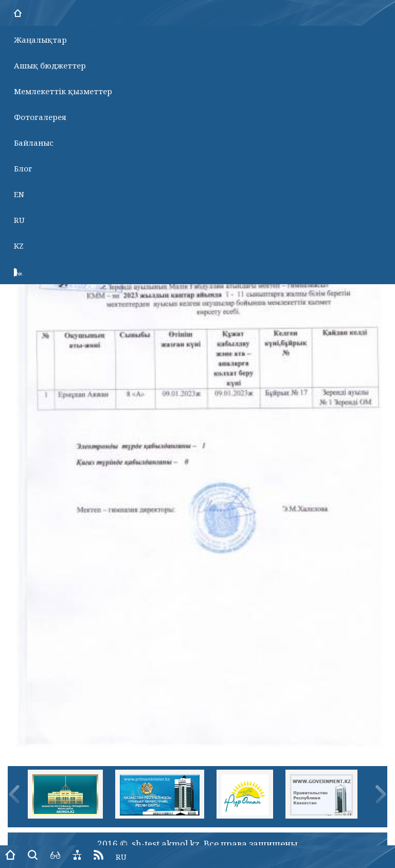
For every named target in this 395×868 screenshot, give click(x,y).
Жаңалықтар (40, 40)
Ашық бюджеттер (50, 65)
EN (19, 194)
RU (19, 220)
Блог (23, 168)
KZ (19, 246)
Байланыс (34, 143)
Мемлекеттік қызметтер (63, 91)
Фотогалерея (40, 117)
